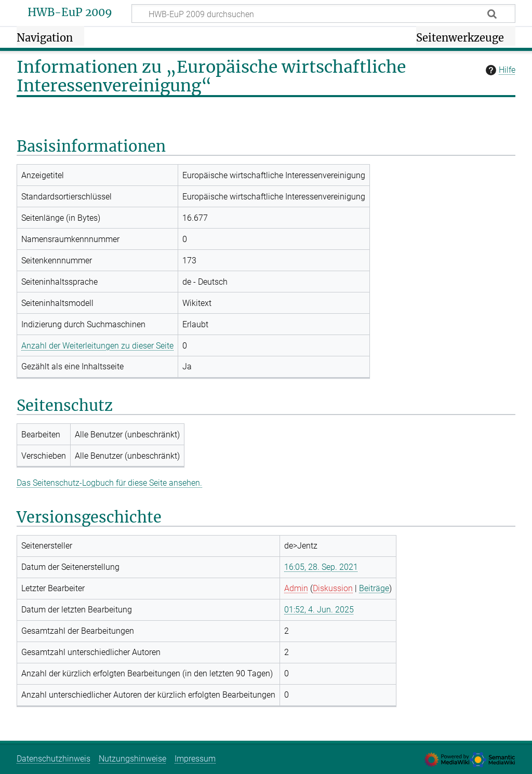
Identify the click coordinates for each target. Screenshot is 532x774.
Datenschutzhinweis (54, 759)
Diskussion (333, 588)
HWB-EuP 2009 (70, 12)
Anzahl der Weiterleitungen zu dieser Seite (97, 346)
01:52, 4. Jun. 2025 (319, 610)
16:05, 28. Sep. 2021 (321, 567)
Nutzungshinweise (132, 759)
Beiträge (374, 588)
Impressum (195, 759)
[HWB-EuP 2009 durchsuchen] (323, 14)
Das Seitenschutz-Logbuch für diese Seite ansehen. (109, 483)
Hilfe (499, 70)
